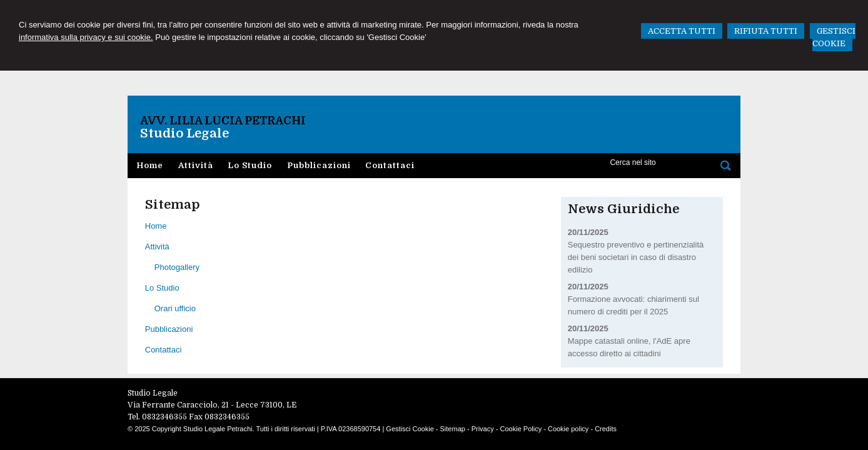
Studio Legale (184, 133)
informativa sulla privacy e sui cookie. (86, 37)
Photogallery (177, 267)
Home (156, 226)
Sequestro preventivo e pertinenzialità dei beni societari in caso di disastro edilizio (636, 257)
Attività (157, 247)
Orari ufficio (175, 308)
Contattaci (164, 350)
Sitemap (453, 429)
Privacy (483, 429)
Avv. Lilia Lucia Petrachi (223, 121)
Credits (606, 429)
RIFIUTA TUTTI (766, 31)
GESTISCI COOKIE (834, 37)
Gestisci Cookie (410, 429)
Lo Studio (162, 288)
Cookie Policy (521, 429)
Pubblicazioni (169, 329)
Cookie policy (568, 429)
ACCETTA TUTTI (682, 31)
